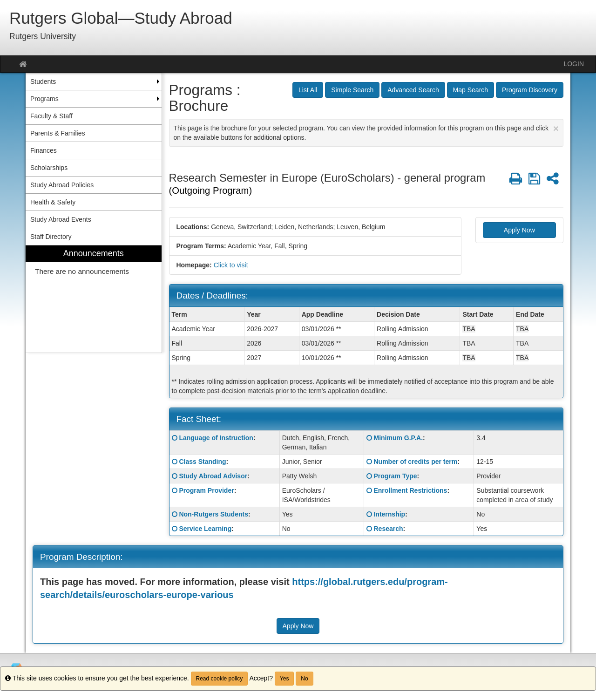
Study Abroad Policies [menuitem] (62, 185)
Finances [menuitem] (44, 150)
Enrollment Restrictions (410, 490)
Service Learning (205, 529)
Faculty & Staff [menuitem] (51, 116)
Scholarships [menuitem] (49, 168)
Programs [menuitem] (44, 99)
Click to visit (231, 265)
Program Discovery (530, 90)
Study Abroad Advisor (213, 476)
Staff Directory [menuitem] (51, 237)
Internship (389, 514)
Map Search (471, 90)
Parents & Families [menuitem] (58, 133)
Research (388, 529)
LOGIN (574, 64)
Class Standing (202, 462)
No (304, 679)
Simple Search (352, 90)
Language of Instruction (216, 438)
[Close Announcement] (556, 128)
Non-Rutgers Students (213, 514)
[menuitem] (94, 299)
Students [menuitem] (43, 82)
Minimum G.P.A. (398, 438)
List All (308, 90)
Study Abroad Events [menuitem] (61, 219)
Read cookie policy (220, 679)
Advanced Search (413, 90)
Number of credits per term (415, 462)
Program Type (395, 476)
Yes (284, 679)
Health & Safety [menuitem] (53, 202)
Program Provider (206, 490)
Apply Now (519, 230)
